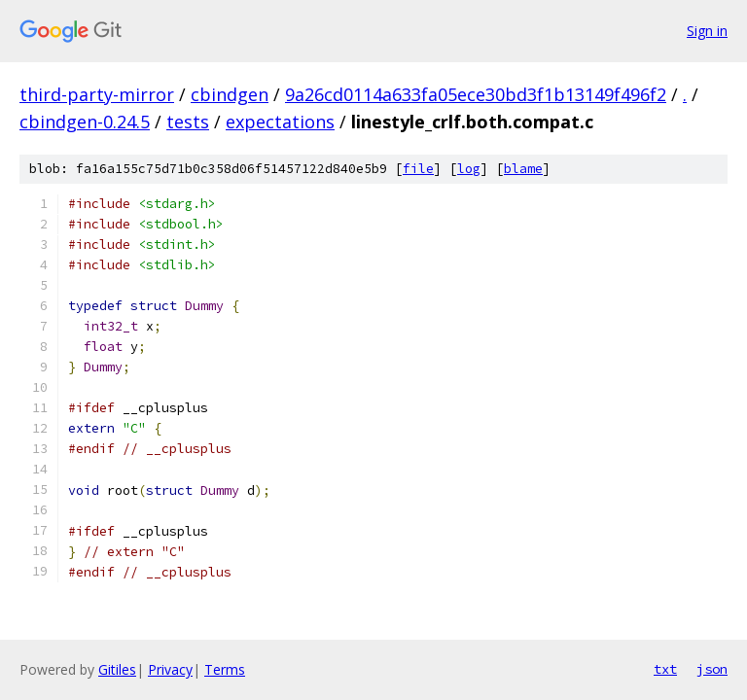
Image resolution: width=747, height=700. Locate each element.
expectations (280, 122)
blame (523, 169)
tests (188, 122)
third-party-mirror (97, 94)
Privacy (170, 669)
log (469, 169)
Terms (225, 669)
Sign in (707, 31)
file (418, 169)
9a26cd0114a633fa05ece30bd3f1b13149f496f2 (476, 94)
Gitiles (117, 669)
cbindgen (230, 94)
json (712, 669)
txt (665, 669)
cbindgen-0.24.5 (85, 122)
